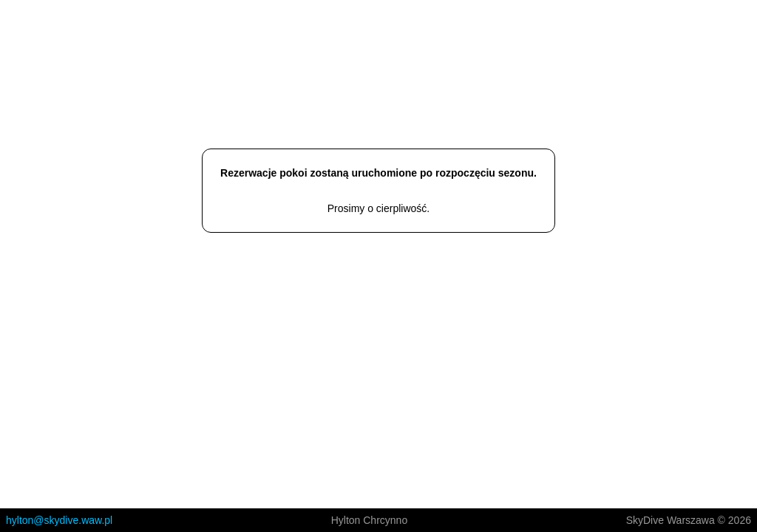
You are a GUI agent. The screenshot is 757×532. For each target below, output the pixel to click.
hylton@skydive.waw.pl (59, 520)
